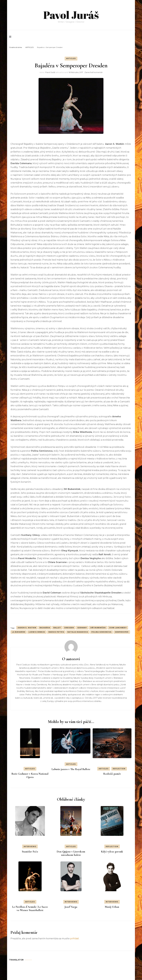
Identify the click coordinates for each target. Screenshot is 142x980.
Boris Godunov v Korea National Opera (30, 775)
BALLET (57, 628)
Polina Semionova (102, 632)
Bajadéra (45, 628)
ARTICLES (71, 58)
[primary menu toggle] (11, 37)
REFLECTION (119, 769)
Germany (82, 628)
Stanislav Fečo (30, 852)
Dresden (69, 628)
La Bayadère (19, 632)
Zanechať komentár (94, 72)
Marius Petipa (56, 632)
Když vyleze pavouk (112, 852)
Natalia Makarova (78, 632)
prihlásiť (75, 939)
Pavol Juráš (71, 12)
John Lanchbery (118, 628)
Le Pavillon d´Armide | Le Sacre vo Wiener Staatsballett (30, 909)
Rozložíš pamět (112, 774)
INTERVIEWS (30, 846)
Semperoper (122, 632)
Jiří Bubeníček (98, 628)
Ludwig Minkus (37, 632)
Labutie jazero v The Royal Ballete (71, 769)
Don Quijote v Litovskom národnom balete (71, 853)
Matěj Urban (112, 907)
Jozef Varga (71, 907)
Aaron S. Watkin (27, 628)
